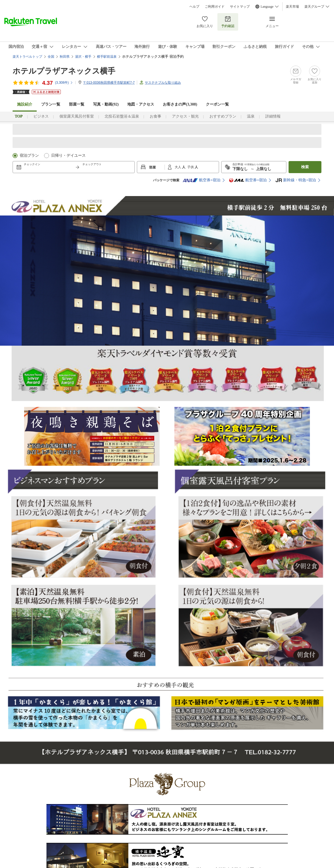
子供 (191, 167)
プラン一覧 (51, 104)
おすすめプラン (223, 116)
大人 (178, 167)
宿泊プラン (29, 155)
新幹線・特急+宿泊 (296, 180)
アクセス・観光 (185, 116)
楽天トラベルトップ (27, 57)
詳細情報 (273, 116)
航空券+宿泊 (201, 180)
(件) (64, 83)
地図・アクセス (141, 104)
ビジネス (41, 116)
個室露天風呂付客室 (77, 116)
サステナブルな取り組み (163, 83)
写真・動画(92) (106, 104)
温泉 (251, 116)
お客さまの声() (180, 104)
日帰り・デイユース (68, 155)
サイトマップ (240, 7)
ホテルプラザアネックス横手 (64, 71)
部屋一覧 (77, 104)
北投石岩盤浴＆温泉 (122, 116)
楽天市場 (292, 7)
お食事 (156, 116)
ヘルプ (194, 7)
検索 (305, 167)
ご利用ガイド (215, 7)
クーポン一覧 (217, 104)
